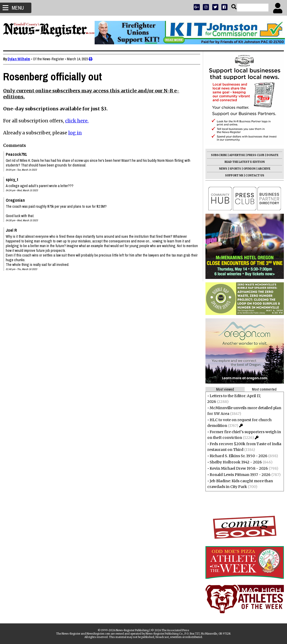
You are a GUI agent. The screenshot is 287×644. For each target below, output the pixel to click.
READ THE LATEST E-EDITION (243, 162)
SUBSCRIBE (217, 155)
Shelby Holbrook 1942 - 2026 (234, 462)
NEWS (221, 169)
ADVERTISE (235, 155)
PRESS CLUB (254, 155)
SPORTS (233, 169)
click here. (79, 121)
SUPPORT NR (232, 175)
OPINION (247, 169)
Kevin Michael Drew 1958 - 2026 (237, 468)
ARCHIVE (262, 169)
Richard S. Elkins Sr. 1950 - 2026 (236, 456)
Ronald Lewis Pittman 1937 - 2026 (238, 475)
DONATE (270, 155)
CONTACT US (253, 175)
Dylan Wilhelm (21, 59)
